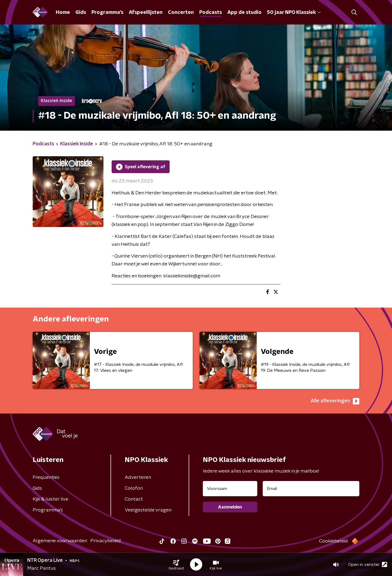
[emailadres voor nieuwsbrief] (311, 489)
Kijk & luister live (50, 499)
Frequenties (46, 477)
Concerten (181, 13)
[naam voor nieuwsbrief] (230, 489)
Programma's (107, 13)
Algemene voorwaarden (60, 541)
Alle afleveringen (335, 401)
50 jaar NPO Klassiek (294, 13)
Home (63, 13)
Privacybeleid (106, 541)
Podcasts (211, 13)
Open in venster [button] (368, 564)
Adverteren (138, 477)
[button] (176, 565)
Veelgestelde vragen (148, 510)
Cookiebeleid (333, 541)
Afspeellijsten (146, 13)
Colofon (134, 488)
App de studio (244, 13)
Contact (134, 499)
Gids (81, 13)
